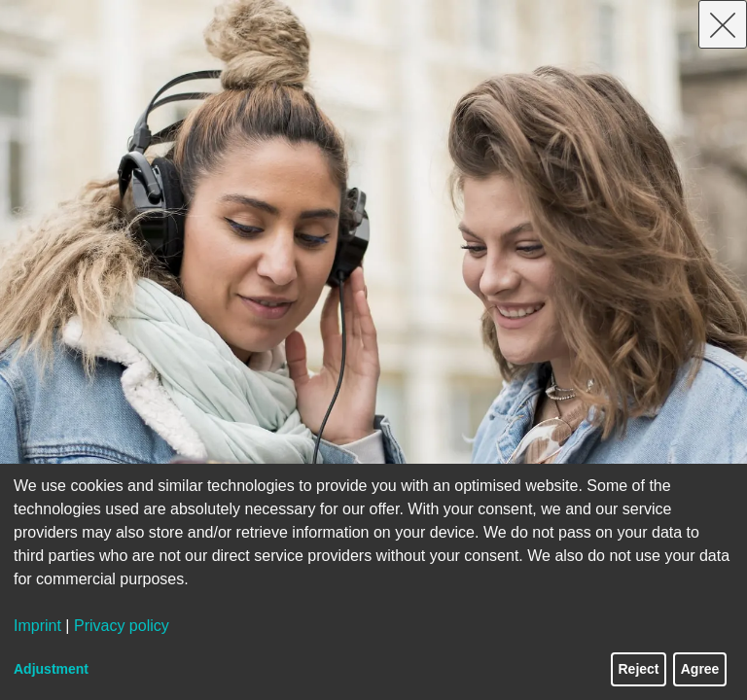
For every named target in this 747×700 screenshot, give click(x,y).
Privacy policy (122, 626)
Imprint (37, 626)
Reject (639, 669)
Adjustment (51, 669)
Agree (700, 669)
